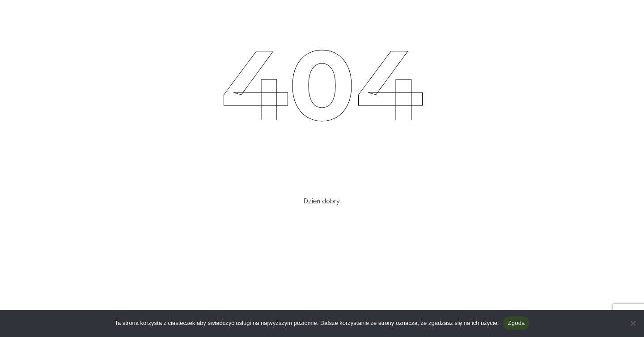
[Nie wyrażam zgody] (633, 323)
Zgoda (516, 323)
